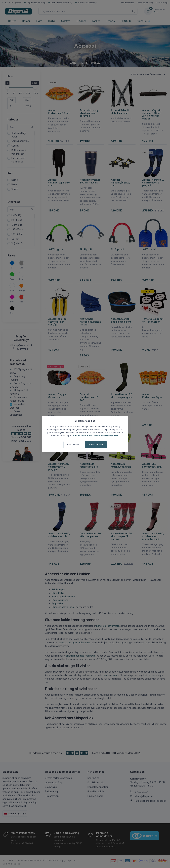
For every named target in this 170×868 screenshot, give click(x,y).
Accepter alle (96, 445)
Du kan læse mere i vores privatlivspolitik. (96, 436)
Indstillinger (73, 445)
